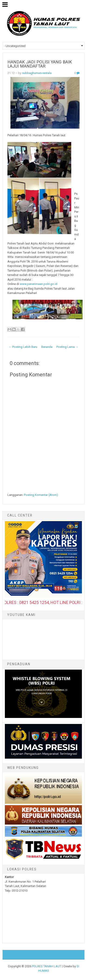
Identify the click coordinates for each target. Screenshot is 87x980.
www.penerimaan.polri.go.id (39, 284)
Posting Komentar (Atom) (41, 495)
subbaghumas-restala (37, 73)
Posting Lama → (67, 347)
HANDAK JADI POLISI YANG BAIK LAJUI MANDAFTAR (40, 64)
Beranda (47, 347)
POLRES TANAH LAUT (47, 966)
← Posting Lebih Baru (23, 347)
